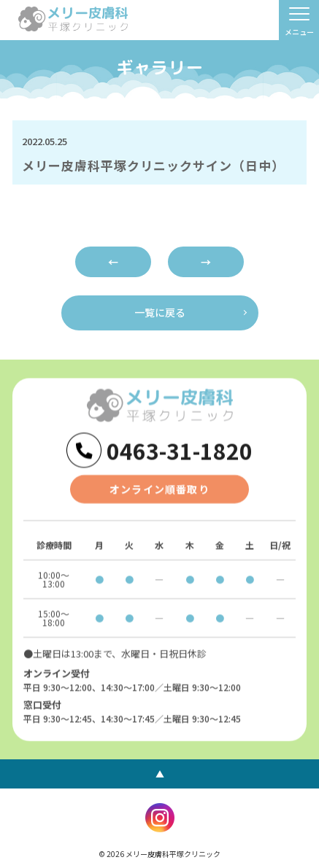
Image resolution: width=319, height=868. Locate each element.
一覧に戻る (160, 312)
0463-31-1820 (180, 451)
